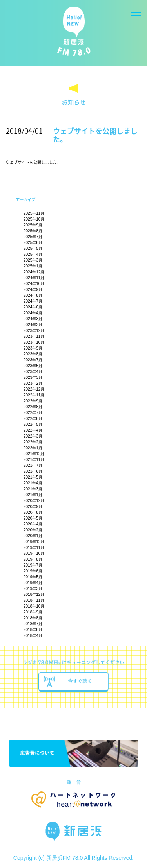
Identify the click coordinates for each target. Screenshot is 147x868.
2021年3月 (33, 489)
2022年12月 (34, 389)
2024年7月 (33, 301)
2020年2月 (33, 530)
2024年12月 (34, 272)
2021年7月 (33, 465)
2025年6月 (33, 243)
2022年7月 (33, 413)
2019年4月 (33, 583)
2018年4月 (33, 636)
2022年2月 (33, 442)
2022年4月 (33, 430)
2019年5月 (33, 577)
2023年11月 (34, 336)
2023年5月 (33, 366)
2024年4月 (33, 313)
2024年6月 (33, 307)
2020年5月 (33, 518)
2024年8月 (33, 295)
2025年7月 (33, 237)
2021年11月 (34, 460)
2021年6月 (33, 471)
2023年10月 (34, 342)
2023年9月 (33, 348)
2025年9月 (33, 225)
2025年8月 (33, 231)
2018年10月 (34, 606)
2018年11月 (34, 600)
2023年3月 (33, 378)
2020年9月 (33, 507)
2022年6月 (33, 419)
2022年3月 (33, 436)
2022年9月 (33, 401)
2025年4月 (33, 254)
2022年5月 (33, 424)
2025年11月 (34, 213)
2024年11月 (34, 278)
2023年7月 (33, 360)
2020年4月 (33, 524)
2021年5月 (33, 477)
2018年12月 (34, 595)
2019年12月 (34, 542)
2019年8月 (33, 559)
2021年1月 (33, 495)
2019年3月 (33, 589)
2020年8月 (33, 512)
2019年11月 (34, 548)
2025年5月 (33, 248)
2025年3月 (33, 260)
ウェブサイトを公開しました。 (95, 135)
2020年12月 (34, 501)
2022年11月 (34, 395)
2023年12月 (34, 331)
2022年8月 (33, 407)
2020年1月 (33, 536)
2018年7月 (33, 624)
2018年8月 (33, 618)
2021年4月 (33, 483)
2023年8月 (33, 354)
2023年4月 (33, 372)
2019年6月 (33, 571)
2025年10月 (34, 219)
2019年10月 (34, 553)
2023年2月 (33, 383)
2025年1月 (33, 266)
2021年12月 (34, 454)
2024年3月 (33, 319)
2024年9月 (33, 290)
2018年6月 (33, 630)
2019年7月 (33, 565)
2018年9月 (33, 612)
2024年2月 (33, 325)
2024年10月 (34, 284)
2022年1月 (33, 448)
